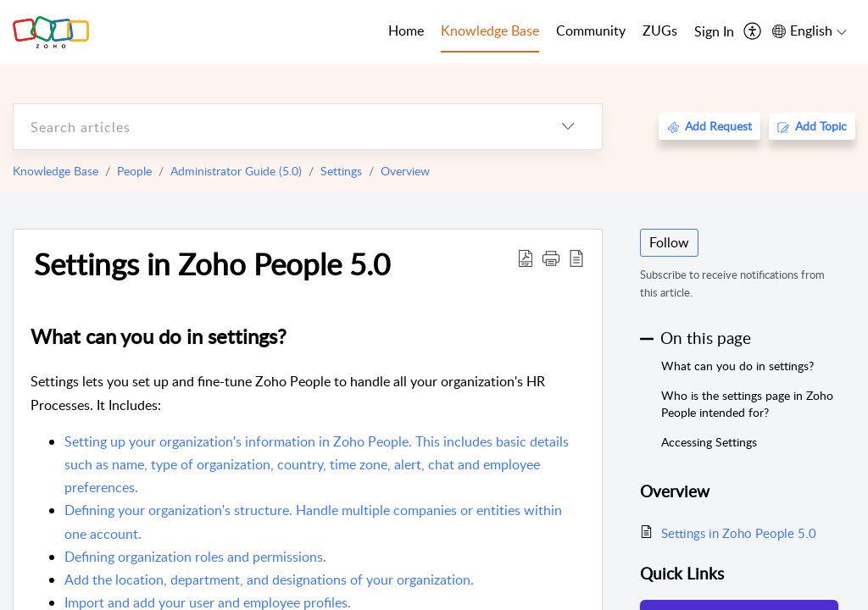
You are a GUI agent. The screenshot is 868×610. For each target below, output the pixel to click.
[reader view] (576, 258)
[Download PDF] (526, 258)
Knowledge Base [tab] (490, 30)
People (134, 171)
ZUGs (660, 30)
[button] (551, 258)
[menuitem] (714, 32)
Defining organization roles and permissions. (195, 557)
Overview (405, 171)
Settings (341, 171)
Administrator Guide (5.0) (236, 171)
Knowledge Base (56, 171)
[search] (274, 127)
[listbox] (568, 127)
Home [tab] (406, 30)
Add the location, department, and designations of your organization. (269, 579)
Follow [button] (669, 242)
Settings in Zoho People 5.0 (212, 263)
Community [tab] (591, 30)
